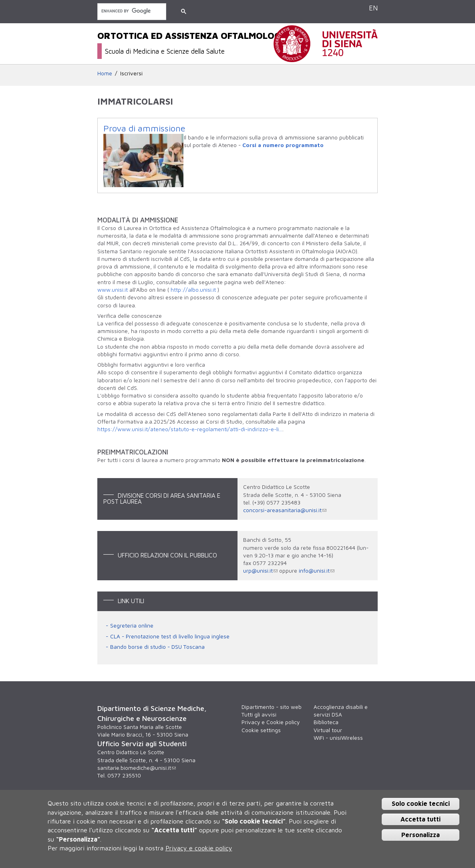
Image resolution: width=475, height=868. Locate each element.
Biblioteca (326, 722)
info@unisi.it (317, 571)
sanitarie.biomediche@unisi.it (137, 768)
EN (373, 8)
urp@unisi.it (260, 571)
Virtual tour (328, 730)
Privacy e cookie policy (199, 848)
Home (105, 73)
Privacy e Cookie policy (271, 722)
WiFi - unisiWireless (338, 738)
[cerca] (131, 11)
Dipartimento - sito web (272, 707)
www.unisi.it (113, 290)
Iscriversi (131, 73)
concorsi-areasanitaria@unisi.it (285, 510)
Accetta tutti (421, 819)
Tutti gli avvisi (259, 715)
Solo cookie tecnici (421, 803)
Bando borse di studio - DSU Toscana (157, 647)
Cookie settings (261, 730)
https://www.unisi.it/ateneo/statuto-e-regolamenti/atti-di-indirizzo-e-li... (190, 429)
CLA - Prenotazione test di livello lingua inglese (170, 636)
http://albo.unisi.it (193, 290)
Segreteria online (132, 626)
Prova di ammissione (144, 128)
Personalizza (421, 835)
